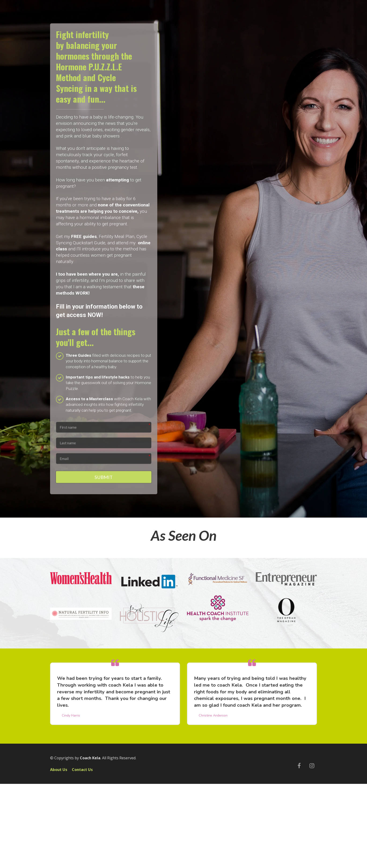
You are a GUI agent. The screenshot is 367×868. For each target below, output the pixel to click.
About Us (59, 771)
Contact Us (82, 771)
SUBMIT (104, 478)
